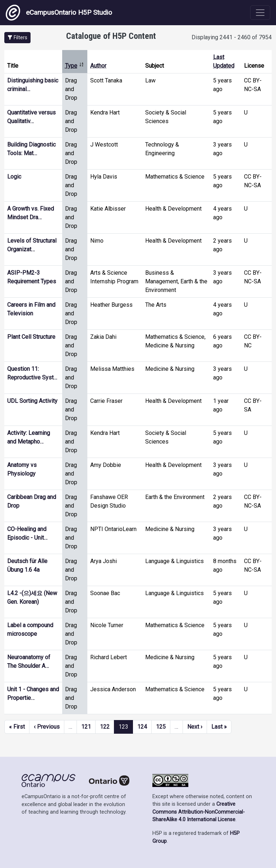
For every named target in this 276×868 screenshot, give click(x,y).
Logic (14, 177)
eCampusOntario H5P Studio (59, 13)
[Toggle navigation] (260, 13)
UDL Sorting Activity (32, 401)
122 (105, 727)
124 (142, 727)
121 (86, 727)
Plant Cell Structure (31, 337)
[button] (17, 38)
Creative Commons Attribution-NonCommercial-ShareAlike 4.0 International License (199, 812)
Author (98, 66)
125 (161, 727)
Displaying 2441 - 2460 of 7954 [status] (232, 37)
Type (75, 66)
